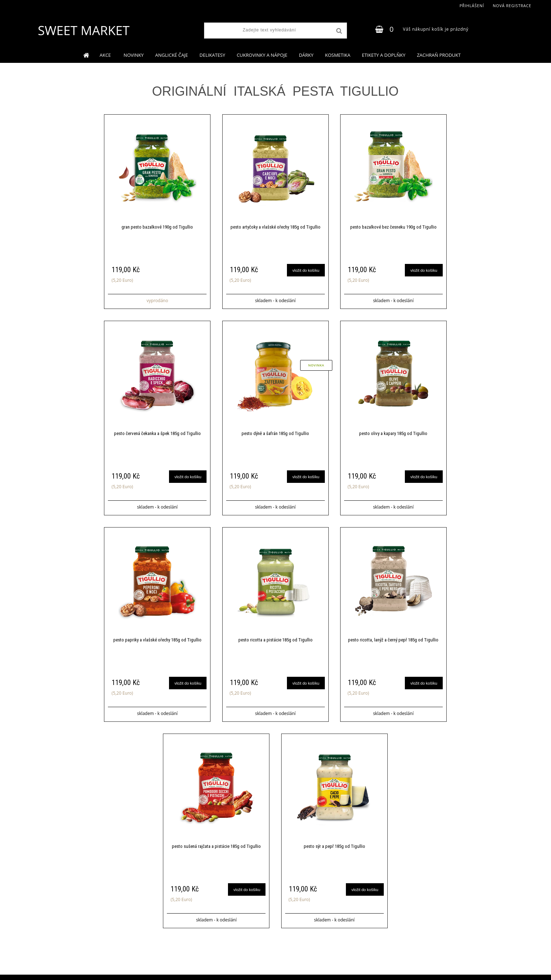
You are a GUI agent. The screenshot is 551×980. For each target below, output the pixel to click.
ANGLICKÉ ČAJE (172, 55)
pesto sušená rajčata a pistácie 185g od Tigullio (216, 846)
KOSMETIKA (337, 55)
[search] (338, 31)
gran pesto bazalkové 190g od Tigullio (157, 227)
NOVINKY (134, 55)
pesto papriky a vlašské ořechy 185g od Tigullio (157, 640)
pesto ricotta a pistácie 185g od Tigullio (275, 640)
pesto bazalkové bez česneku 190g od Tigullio (393, 227)
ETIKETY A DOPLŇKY (384, 55)
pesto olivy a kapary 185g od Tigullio (393, 433)
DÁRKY (306, 55)
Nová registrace (512, 6)
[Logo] (83, 30)
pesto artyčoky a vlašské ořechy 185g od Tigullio (275, 227)
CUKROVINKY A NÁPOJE (262, 55)
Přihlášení (472, 6)
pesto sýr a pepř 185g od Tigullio (334, 846)
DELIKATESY (212, 55)
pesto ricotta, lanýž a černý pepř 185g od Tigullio (393, 640)
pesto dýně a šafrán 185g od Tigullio (275, 433)
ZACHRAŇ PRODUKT (439, 55)
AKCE (106, 55)
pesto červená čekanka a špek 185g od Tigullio (157, 433)
